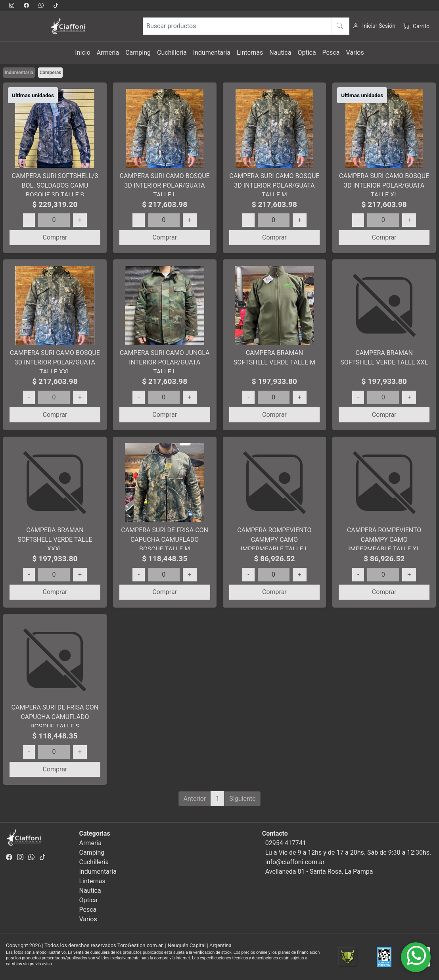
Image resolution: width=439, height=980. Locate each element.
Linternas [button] (250, 53)
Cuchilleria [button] (172, 53)
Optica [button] (307, 53)
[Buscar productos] (246, 26)
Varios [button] (355, 53)
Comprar (55, 237)
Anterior (195, 799)
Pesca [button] (331, 53)
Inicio (82, 53)
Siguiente (242, 799)
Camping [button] (138, 53)
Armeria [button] (108, 53)
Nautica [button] (280, 53)
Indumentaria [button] (212, 53)
